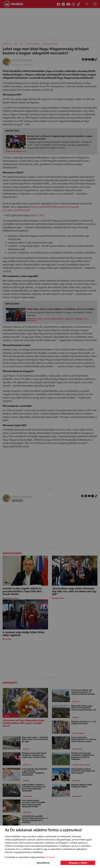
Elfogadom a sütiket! (78, 863)
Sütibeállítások (43, 863)
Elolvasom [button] (51, 857)
